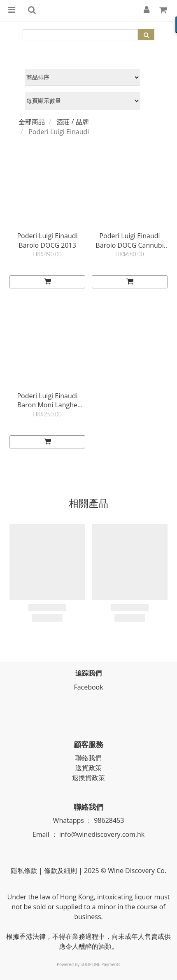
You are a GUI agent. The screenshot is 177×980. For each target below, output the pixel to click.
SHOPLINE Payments (100, 964)
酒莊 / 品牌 (72, 122)
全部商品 (32, 122)
